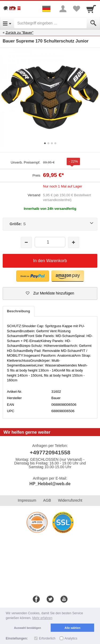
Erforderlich (47, 638)
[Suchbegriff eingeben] (50, 23)
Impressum (27, 500)
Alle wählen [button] (72, 628)
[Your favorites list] (76, 9)
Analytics (71, 638)
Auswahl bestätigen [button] (28, 628)
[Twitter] (50, 599)
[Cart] (91, 9)
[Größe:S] (50, 224)
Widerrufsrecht (70, 500)
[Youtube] (64, 599)
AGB (47, 500)
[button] (33, 276)
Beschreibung (19, 311)
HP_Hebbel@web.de (50, 484)
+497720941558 (50, 452)
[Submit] (93, 23)
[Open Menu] (7, 23)
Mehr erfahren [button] (42, 618)
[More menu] (63, 9)
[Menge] (50, 242)
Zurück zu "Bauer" (20, 33)
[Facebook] (36, 599)
